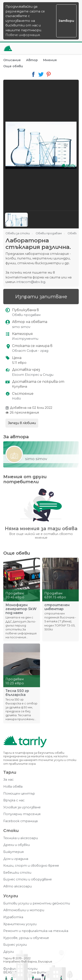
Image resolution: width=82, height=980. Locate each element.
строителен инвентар (57, 607)
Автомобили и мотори (24, 910)
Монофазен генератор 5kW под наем (21, 609)
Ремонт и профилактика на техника (36, 931)
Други (9, 952)
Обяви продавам (26, 315)
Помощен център (19, 794)
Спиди (48, 375)
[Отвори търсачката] (62, 48)
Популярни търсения (22, 814)
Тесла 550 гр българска (17, 693)
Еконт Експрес (26, 375)
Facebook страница (20, 821)
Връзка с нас (14, 800)
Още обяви (13, 66)
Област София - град (30, 351)
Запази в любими (22, 423)
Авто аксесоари (17, 886)
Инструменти (25, 339)
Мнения (50, 60)
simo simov (21, 327)
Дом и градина (16, 859)
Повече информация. (23, 35)
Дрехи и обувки (17, 845)
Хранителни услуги (20, 924)
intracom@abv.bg (31, 282)
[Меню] (73, 48)
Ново (17, 399)
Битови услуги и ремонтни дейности (37, 903)
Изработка (13, 917)
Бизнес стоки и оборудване (28, 879)
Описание (12, 60)
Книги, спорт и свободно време (31, 866)
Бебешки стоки (17, 873)
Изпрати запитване (41, 297)
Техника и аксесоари (21, 838)
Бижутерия (13, 852)
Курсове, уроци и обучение (26, 938)
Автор (32, 60)
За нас (8, 780)
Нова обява (13, 787)
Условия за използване (22, 807)
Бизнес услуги (15, 945)
